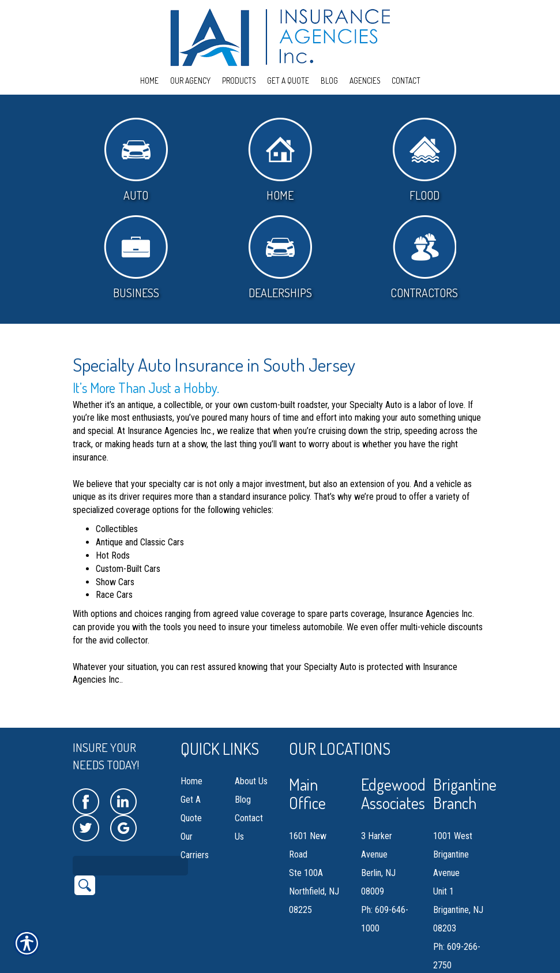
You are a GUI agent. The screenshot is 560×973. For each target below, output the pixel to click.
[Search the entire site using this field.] (130, 839)
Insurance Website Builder (184, 966)
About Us (251, 755)
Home (280, 160)
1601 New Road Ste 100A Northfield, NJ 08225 (314, 846)
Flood (424, 160)
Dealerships (280, 258)
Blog (243, 773)
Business (136, 258)
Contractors (424, 258)
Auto (136, 160)
